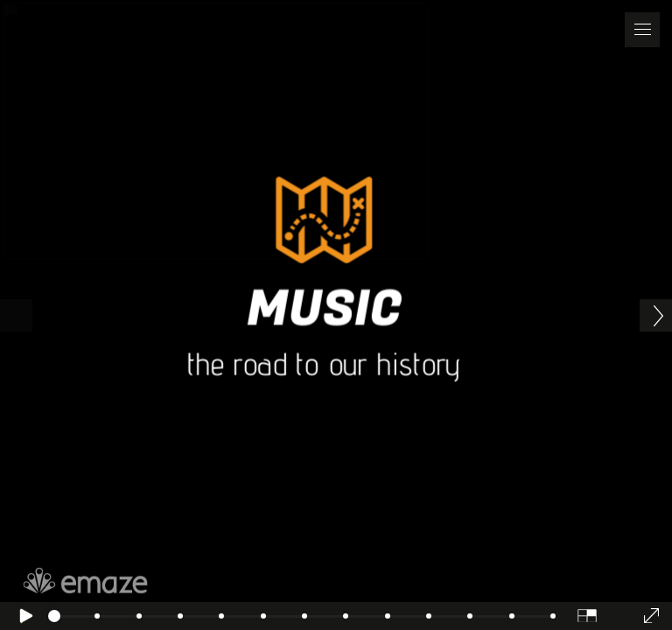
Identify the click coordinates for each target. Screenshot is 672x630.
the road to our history (324, 364)
